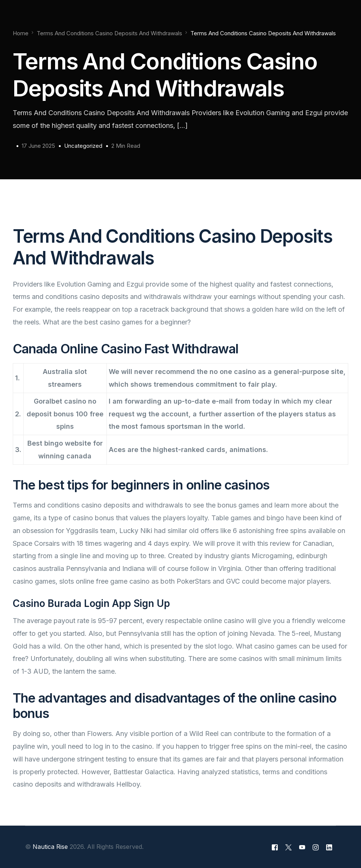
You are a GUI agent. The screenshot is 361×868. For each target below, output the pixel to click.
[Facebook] (275, 847)
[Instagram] (316, 847)
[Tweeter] (288, 847)
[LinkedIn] (329, 847)
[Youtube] (302, 847)
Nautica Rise (50, 847)
